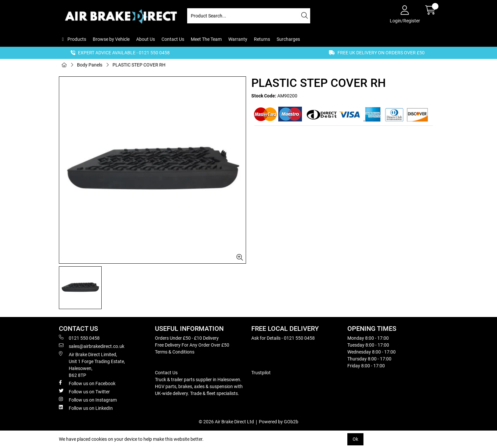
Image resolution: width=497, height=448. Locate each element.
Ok (355, 439)
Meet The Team (206, 39)
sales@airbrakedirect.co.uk (92, 346)
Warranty (238, 39)
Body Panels (90, 65)
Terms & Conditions (175, 352)
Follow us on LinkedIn (86, 408)
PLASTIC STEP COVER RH (139, 65)
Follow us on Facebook (87, 383)
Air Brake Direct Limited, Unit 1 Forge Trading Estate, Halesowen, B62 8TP (92, 365)
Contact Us (173, 39)
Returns (262, 39)
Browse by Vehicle (111, 39)
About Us (146, 39)
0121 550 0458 (79, 338)
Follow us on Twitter (84, 391)
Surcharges (288, 39)
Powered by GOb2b (279, 422)
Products (76, 39)
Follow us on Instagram (88, 400)
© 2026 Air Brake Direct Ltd (226, 422)
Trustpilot (261, 373)
